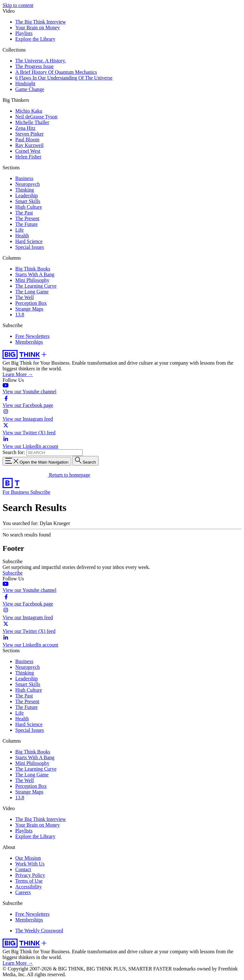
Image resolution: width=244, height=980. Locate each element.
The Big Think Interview (41, 22)
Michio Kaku (29, 111)
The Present (27, 218)
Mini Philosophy (32, 280)
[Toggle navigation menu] (37, 461)
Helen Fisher (28, 157)
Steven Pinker (29, 134)
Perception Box (31, 303)
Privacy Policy (30, 875)
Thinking (25, 190)
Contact (23, 869)
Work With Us (30, 864)
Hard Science (29, 241)
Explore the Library (35, 39)
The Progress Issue (34, 66)
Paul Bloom (27, 140)
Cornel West (28, 151)
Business (24, 178)
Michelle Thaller (32, 122)
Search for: (14, 452)
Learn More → (18, 374)
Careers (23, 892)
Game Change (30, 89)
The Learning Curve (36, 286)
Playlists (24, 33)
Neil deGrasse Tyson (36, 117)
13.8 (20, 315)
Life (20, 230)
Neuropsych (27, 184)
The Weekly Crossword (39, 931)
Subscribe (40, 492)
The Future (27, 224)
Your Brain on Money (37, 28)
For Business (16, 492)
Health (22, 236)
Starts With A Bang (35, 274)
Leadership (27, 196)
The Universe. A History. (41, 61)
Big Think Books (33, 269)
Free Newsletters (32, 336)
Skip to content (18, 5)
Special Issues (30, 247)
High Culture (29, 207)
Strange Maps (29, 309)
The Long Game (32, 292)
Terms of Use (29, 881)
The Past (24, 213)
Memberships (29, 342)
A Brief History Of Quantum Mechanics (56, 72)
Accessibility (29, 887)
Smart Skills (28, 201)
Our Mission (28, 858)
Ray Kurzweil (29, 145)
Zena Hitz (25, 128)
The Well (24, 297)
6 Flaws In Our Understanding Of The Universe (64, 78)
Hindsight (25, 84)
